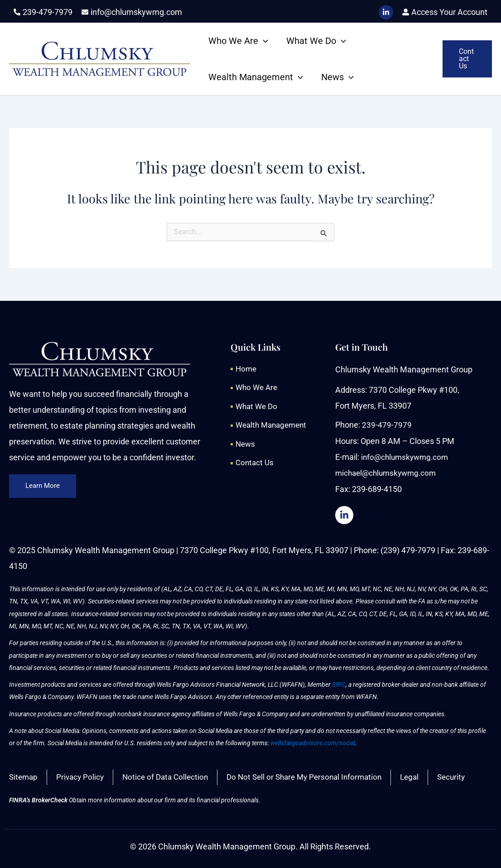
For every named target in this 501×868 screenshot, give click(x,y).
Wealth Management (256, 77)
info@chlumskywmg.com (407, 456)
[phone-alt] (43, 12)
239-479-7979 (387, 425)
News (337, 77)
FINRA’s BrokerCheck (38, 800)
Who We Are (238, 41)
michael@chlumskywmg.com (388, 472)
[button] (467, 59)
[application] (263, 41)
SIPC (339, 684)
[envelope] (132, 12)
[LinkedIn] (386, 12)
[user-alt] (445, 12)
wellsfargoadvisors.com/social (313, 743)
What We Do (316, 41)
